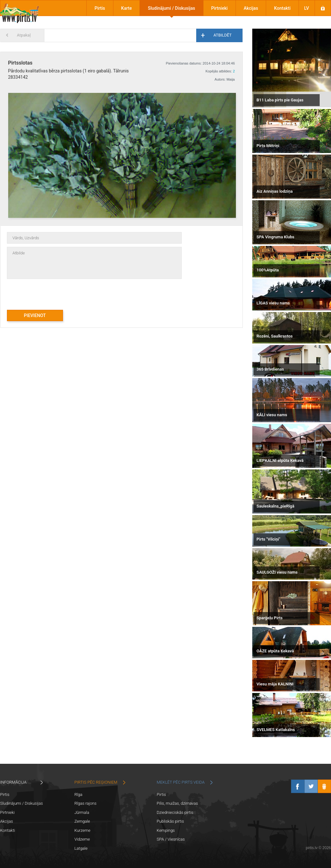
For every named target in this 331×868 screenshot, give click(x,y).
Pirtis (100, 8)
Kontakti (282, 8)
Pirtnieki (220, 8)
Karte (127, 8)
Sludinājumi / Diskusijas (171, 8)
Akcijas (251, 8)
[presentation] (55, 291)
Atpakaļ (24, 35)
